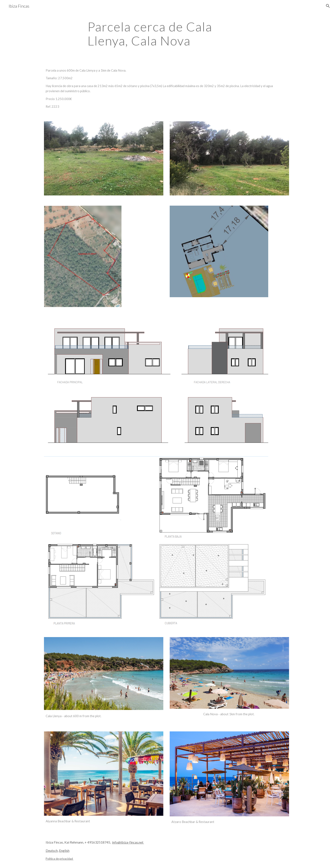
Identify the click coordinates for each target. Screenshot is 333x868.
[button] (328, 6)
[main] (166, 34)
